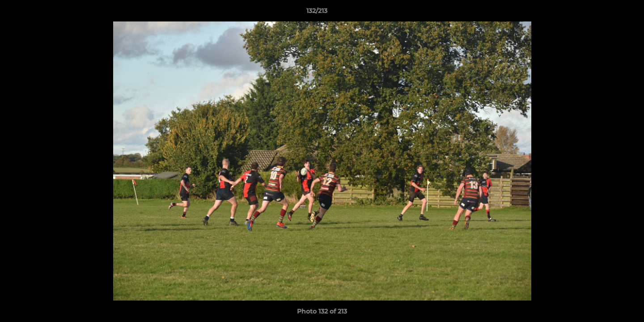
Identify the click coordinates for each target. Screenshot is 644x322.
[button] (606, 13)
